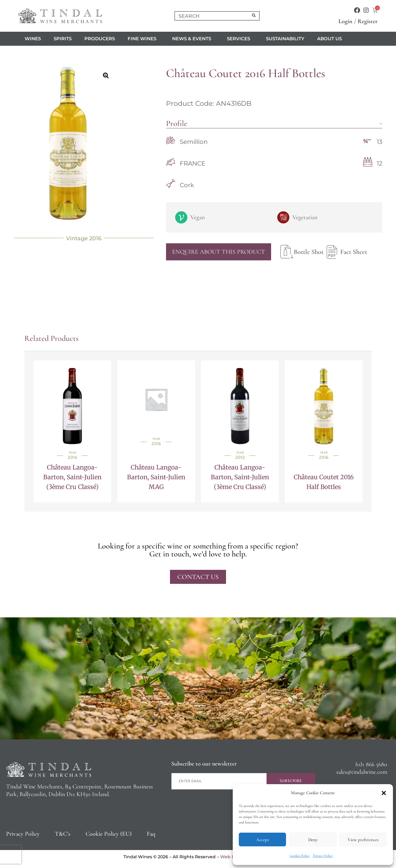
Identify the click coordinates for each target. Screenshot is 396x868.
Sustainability (285, 39)
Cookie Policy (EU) (109, 834)
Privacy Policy (323, 855)
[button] (384, 793)
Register (368, 21)
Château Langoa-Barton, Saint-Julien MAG (156, 477)
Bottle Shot (302, 252)
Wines (33, 39)
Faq (151, 834)
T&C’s (63, 834)
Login (345, 21)
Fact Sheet (345, 252)
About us (331, 39)
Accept (263, 840)
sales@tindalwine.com (362, 772)
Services (240, 39)
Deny (313, 840)
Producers (100, 39)
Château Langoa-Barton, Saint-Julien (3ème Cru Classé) (72, 477)
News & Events (193, 39)
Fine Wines (143, 39)
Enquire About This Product (219, 252)
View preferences (363, 840)
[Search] (254, 16)
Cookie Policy (300, 855)
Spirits (63, 39)
